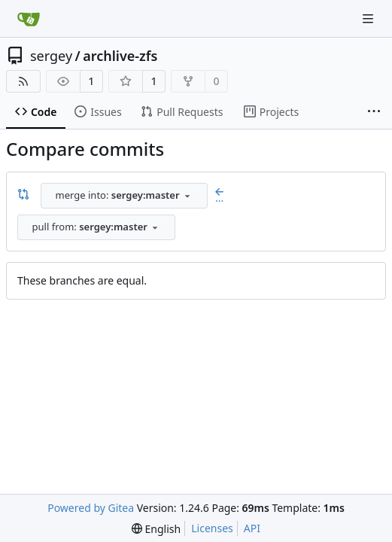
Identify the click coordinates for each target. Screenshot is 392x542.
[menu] (156, 529)
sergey (51, 56)
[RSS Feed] (23, 81)
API (252, 528)
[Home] (29, 19)
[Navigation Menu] (369, 18)
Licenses (212, 528)
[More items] (374, 112)
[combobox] (124, 196)
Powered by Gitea (91, 508)
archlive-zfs (120, 56)
